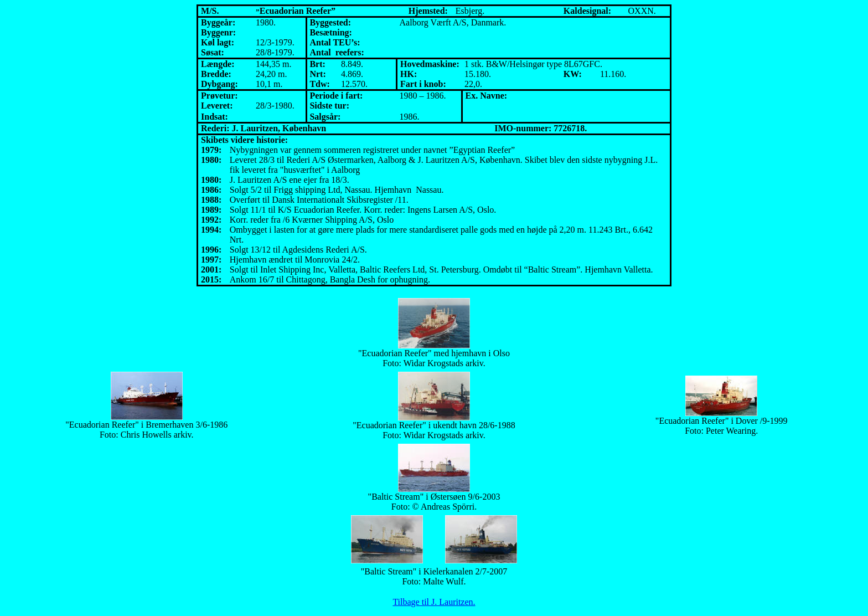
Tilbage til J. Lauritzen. (434, 602)
